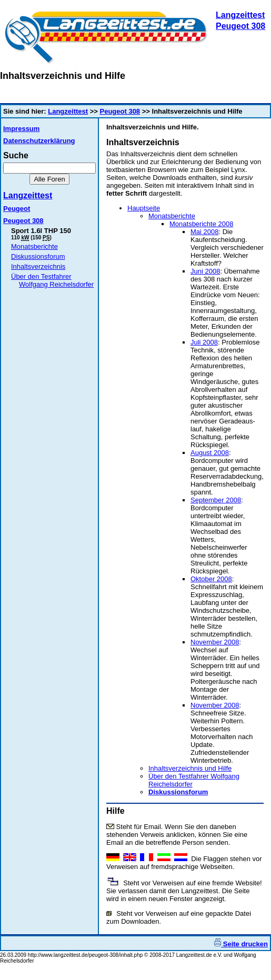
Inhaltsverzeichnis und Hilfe (190, 768)
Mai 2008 (204, 232)
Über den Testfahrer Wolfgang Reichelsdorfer (52, 280)
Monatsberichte (34, 246)
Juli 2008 (204, 342)
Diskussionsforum (38, 256)
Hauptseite (144, 208)
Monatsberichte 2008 (201, 224)
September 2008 (216, 500)
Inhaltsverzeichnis (38, 266)
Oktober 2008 (211, 579)
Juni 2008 (205, 271)
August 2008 (210, 453)
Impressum (21, 129)
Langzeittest (240, 15)
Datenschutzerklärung (39, 141)
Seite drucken (241, 944)
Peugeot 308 (240, 26)
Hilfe (116, 811)
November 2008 (215, 642)
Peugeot (17, 209)
